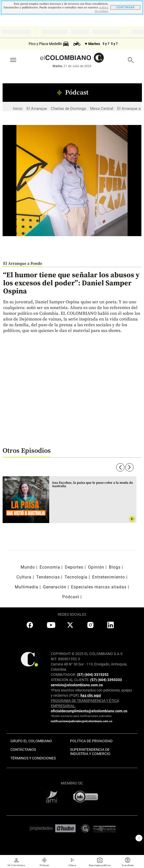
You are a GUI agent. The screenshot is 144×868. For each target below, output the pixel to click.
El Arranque (37, 109)
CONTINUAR (125, 7)
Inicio (18, 109)
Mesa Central (102, 109)
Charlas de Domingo (68, 109)
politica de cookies (102, 9)
